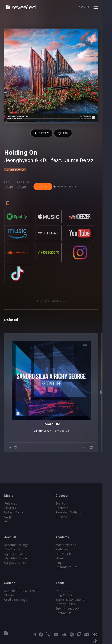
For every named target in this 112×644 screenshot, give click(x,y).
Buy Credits (12, 549)
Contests (67, 508)
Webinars (67, 549)
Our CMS (67, 591)
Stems (65, 558)
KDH (45, 170)
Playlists (10, 508)
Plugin (65, 563)
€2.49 (96, 467)
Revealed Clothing (73, 512)
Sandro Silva (46, 450)
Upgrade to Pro (15, 563)
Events (65, 503)
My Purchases (14, 554)
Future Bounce (15, 179)
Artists (9, 521)
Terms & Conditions (75, 600)
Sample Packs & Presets (22, 591)
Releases (11, 503)
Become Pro (69, 517)
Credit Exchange (16, 600)
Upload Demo (14, 512)
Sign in (93, 7)
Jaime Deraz (79, 170)
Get (43, 196)
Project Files (69, 554)
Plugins (9, 595)
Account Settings (16, 545)
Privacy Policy (70, 604)
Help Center (69, 595)
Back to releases (58, 310)
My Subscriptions (16, 558)
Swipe (8, 517)
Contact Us (68, 613)
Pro (7, 192)
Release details (65, 196)
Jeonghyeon (19, 170)
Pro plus (23, 192)
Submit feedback (72, 608)
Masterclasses (71, 545)
